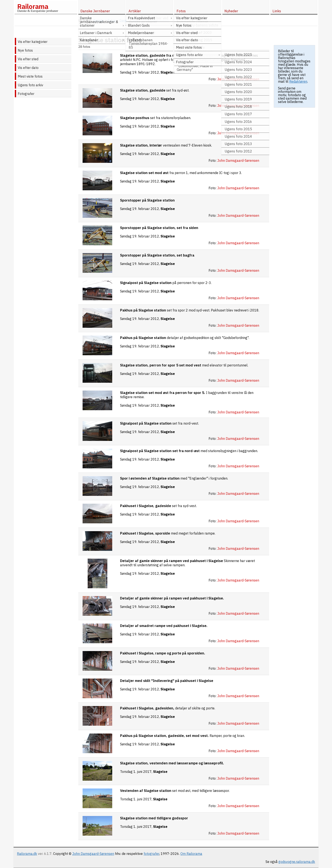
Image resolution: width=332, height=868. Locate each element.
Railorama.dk (27, 854)
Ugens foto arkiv (30, 85)
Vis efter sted (28, 59)
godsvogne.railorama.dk (297, 862)
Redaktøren (298, 81)
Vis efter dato (28, 68)
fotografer (151, 854)
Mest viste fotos (30, 76)
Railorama (33, 6)
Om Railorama (191, 854)
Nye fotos (25, 50)
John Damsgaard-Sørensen (93, 854)
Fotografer (26, 94)
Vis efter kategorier (33, 42)
